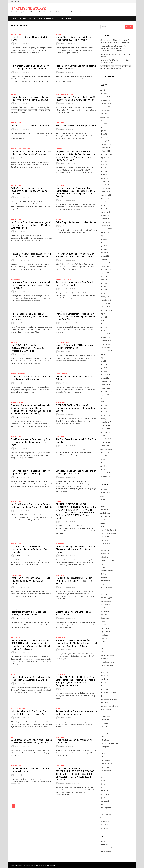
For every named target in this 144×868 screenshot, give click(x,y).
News (64, 402)
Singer (103, 781)
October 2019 (105, 347)
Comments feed (106, 848)
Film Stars (104, 615)
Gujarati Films (105, 628)
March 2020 (104, 330)
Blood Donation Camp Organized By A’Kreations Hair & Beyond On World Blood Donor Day (31, 317)
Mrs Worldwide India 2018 (109, 706)
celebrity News (106, 554)
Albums (58, 609)
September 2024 (106, 154)
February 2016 (105, 473)
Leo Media (104, 679)
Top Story (104, 804)
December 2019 (106, 341)
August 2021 (105, 273)
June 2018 (104, 402)
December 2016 (106, 439)
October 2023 (105, 192)
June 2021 (104, 280)
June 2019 (104, 361)
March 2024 (104, 175)
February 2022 (105, 253)
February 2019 (105, 375)
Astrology (104, 520)
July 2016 (104, 456)
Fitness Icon (15, 468)
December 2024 (106, 144)
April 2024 (104, 171)
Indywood (104, 652)
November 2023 (106, 188)
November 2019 (106, 344)
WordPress (46, 865)
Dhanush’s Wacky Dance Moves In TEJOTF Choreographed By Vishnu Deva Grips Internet (75, 549)
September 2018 (106, 391)
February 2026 (105, 97)
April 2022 (104, 246)
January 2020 (105, 337)
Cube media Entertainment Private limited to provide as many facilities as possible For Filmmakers (32, 285)
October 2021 (105, 266)
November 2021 (106, 263)
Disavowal (70, 19)
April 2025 (104, 131)
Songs (67, 342)
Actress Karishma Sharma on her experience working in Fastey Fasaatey (76, 713)
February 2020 (105, 334)
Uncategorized (106, 814)
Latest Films (60, 94)
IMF (102, 648)
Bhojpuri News (16, 766)
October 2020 (105, 307)
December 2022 (106, 219)
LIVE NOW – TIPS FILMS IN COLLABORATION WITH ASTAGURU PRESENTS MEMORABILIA (28, 348)
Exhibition (104, 594)
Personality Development (109, 743)
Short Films (104, 777)
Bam (54, 865)
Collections (104, 557)
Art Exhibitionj (105, 516)
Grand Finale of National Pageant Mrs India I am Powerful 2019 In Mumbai (31, 378)
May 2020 (104, 324)
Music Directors (106, 709)
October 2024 (105, 151)
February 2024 (105, 178)
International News (18, 402)
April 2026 (104, 90)
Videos (103, 818)
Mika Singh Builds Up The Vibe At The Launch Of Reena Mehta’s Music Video (29, 713)
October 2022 (105, 225)
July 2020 (104, 317)
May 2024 (104, 168)
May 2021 (104, 283)
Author (58, 402)
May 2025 (104, 127)
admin (18, 44)
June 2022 (104, 239)
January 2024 (105, 181)
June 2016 (104, 459)
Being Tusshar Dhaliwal (108, 533)
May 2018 (104, 405)
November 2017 (106, 425)
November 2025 (106, 107)
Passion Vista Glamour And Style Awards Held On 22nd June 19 (75, 284)
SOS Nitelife (105, 791)
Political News (105, 757)
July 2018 (104, 398)
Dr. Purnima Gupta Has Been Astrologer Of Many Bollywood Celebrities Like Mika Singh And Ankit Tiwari (31, 225)
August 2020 (105, 314)
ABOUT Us (23, 19)
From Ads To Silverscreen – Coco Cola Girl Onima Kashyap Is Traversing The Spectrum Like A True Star (76, 317)
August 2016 (105, 452)
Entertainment (106, 581)
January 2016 (105, 476)
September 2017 (106, 432)
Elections (104, 577)
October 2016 (105, 446)
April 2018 (104, 408)
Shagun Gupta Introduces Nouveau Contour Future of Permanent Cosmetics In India (31, 255)
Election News (105, 574)
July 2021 (104, 276)
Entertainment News (47, 19)
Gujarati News (105, 632)
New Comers (105, 726)
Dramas (103, 567)
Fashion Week (105, 604)
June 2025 (104, 124)
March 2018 (104, 412)
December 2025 (106, 104)
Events (14, 374)
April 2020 (104, 327)
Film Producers (106, 608)
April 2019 (104, 368)
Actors (58, 34)
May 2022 (104, 242)
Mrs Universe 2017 (107, 703)
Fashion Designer (106, 601)
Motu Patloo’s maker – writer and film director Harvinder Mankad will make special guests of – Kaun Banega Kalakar (76, 643)
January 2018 (105, 419)
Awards (58, 280)
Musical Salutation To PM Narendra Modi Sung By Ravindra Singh (75, 347)
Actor (102, 496)
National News (106, 716)
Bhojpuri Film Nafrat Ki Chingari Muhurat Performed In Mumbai (30, 770)
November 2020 (106, 303)
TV (101, 811)
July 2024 (104, 161)
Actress (59, 63)
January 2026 (105, 100)
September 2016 (106, 449)
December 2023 (106, 185)
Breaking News (16, 34)
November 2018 (106, 385)
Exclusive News (67, 311)
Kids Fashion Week (107, 665)
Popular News (105, 760)
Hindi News (104, 638)
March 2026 (104, 93)
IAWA (102, 645)
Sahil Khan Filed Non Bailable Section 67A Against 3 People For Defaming (31, 472)
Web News (104, 825)
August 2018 (105, 395)
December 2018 (106, 381)
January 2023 (105, 215)
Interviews (104, 659)
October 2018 (105, 388)
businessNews (105, 550)
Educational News (107, 571)
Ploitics (103, 754)
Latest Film (104, 669)
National (103, 713)
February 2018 (105, 415)
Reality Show (105, 767)
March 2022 (104, 249)
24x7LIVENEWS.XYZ (29, 8)
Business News (26, 251)
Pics (102, 750)
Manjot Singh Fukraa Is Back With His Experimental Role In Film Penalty (73, 39)
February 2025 (105, 137)
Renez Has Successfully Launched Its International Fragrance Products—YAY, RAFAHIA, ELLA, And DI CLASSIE (114, 48)
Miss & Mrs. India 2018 (108, 693)
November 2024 (106, 148)
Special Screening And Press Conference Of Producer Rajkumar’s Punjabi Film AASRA (76, 98)
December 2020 (106, 300)
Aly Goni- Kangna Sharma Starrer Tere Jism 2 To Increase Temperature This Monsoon (31, 153)
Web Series (104, 828)
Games (103, 621)
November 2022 (106, 222)
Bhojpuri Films (105, 537)
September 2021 (106, 270)
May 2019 (104, 364)
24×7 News (104, 489)
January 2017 (105, 436)
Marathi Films (105, 689)
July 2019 (104, 358)
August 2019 (105, 354)
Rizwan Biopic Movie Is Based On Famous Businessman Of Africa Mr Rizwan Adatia (30, 98)
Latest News (69, 94)
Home (15, 19)
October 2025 (105, 110)
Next (24, 806)
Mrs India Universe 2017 (109, 699)
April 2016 (104, 466)
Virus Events (105, 821)
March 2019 (104, 371)
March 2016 (104, 469)
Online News (105, 740)
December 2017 (106, 422)
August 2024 (105, 158)
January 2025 (105, 141)
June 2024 (104, 164)
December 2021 (106, 259)
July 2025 (104, 120)
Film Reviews (105, 611)
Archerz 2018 (105, 510)
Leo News (59, 149)
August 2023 (105, 198)
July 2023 (104, 202)
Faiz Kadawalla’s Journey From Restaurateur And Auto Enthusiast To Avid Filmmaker (31, 549)
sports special (105, 801)
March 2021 (104, 290)
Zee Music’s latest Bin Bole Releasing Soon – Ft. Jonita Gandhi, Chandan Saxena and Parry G (32, 442)
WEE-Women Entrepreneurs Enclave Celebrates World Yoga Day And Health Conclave (29, 191)
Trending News (61, 544)
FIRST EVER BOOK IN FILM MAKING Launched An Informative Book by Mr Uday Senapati (75, 408)
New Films (104, 733)
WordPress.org (106, 851)
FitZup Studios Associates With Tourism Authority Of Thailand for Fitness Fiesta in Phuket (75, 581)
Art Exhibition (105, 513)
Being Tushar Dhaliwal (108, 530)
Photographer (105, 747)
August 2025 (105, 117)
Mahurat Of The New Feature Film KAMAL (31, 126)
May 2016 (104, 463)
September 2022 (106, 229)
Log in (103, 841)
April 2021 (104, 286)
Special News (105, 794)
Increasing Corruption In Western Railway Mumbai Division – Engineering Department (76, 255)
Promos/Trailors (106, 764)
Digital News (105, 564)
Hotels (103, 642)
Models (65, 374)
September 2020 (106, 310)
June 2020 (104, 320)
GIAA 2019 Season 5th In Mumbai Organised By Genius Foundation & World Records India (32, 506)
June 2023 (104, 205)
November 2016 (106, 442)
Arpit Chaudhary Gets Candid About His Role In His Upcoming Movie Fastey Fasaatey (32, 741)
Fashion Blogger (106, 598)
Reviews (14, 63)
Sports (103, 798)
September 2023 (106, 195)
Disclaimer (33, 19)
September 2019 (106, 351)
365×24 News (105, 493)
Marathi (103, 686)
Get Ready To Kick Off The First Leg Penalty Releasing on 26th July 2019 (76, 472)
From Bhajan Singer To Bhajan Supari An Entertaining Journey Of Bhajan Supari (30, 67)
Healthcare (104, 635)
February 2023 (105, 212)
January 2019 (105, 378)
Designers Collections (108, 560)
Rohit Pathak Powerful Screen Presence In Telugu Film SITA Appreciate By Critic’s (31, 679)
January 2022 (105, 256)
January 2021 (105, 297)
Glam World (104, 625)
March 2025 (104, 134)
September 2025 (106, 114)
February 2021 (105, 293)
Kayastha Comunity (107, 662)
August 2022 (105, 232)
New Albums (105, 720)
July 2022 (104, 236)
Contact (60, 19)
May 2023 (104, 209)
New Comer (105, 723)
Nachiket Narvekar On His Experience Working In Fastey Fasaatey (29, 613)
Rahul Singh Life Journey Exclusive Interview (76, 222)
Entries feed (105, 845)
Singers (103, 784)
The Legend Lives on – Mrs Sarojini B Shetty (76, 126)
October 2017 (105, 429)
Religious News (106, 770)
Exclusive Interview (107, 588)
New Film (104, 730)
